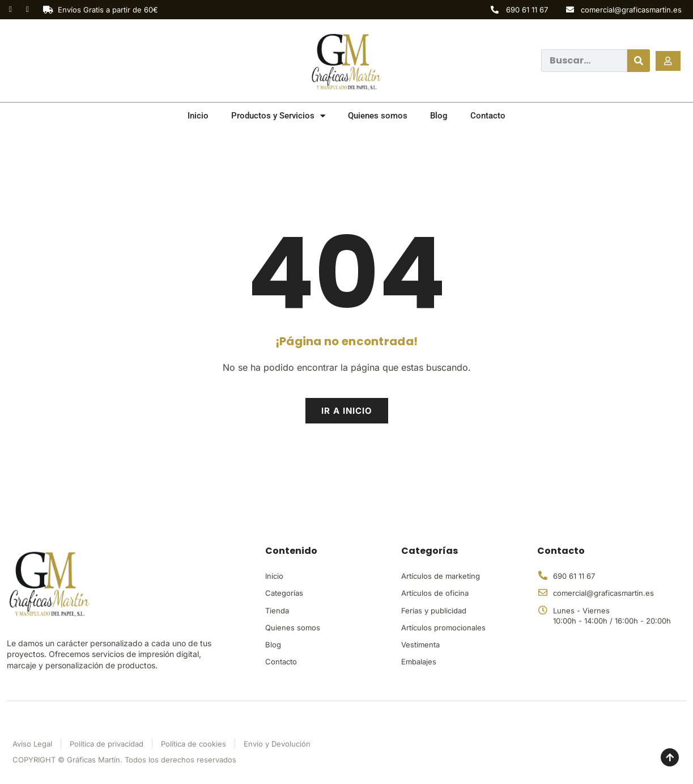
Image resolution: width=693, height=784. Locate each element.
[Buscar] (639, 61)
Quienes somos (378, 116)
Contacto (488, 116)
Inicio (198, 116)
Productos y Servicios (278, 116)
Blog (439, 116)
